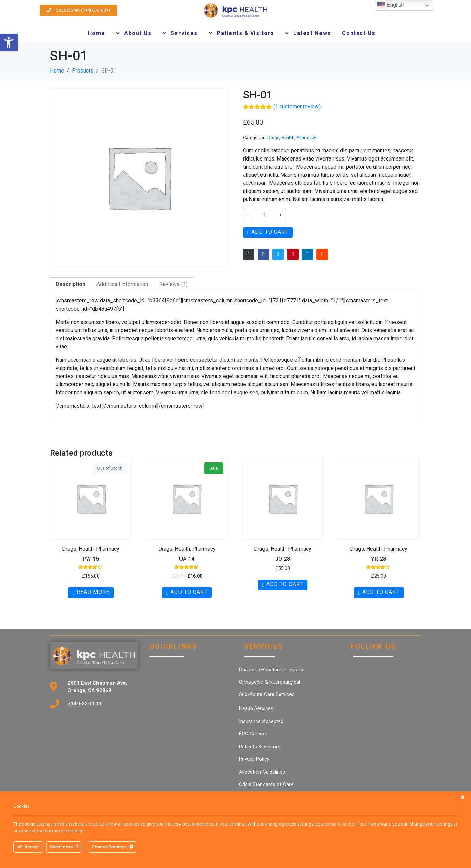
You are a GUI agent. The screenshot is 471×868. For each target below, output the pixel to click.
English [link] (391, 5)
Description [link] (71, 284)
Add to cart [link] (189, 592)
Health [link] (288, 137)
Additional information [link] (122, 284)
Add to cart (270, 232)
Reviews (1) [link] (173, 284)
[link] (9, 42)
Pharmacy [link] (306, 137)
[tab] (71, 284)
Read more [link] (93, 592)
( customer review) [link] (297, 106)
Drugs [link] (273, 137)
